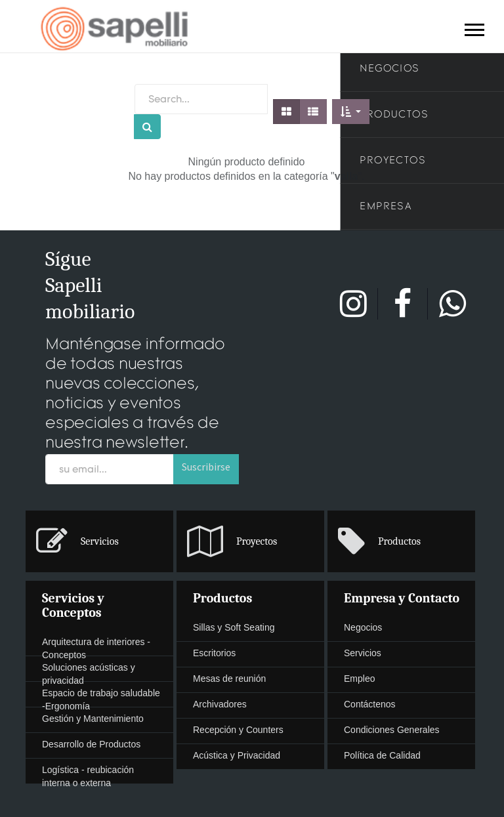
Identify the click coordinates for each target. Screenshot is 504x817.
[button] (351, 112)
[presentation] (99, 541)
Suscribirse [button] (206, 467)
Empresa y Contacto (402, 598)
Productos (222, 598)
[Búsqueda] (147, 127)
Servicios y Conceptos (73, 605)
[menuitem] (252, 542)
